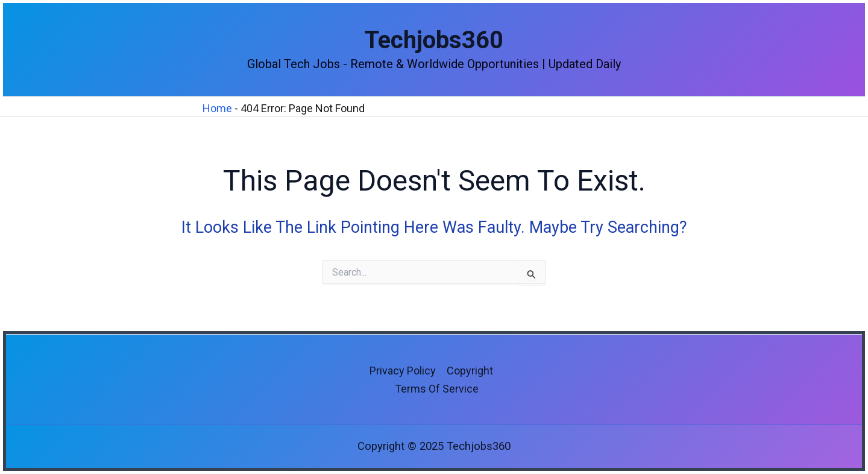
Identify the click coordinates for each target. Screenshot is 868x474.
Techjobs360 (434, 40)
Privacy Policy (403, 371)
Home (217, 108)
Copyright (470, 371)
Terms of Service (437, 389)
